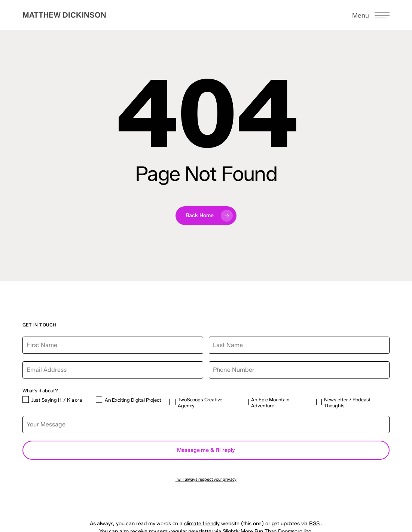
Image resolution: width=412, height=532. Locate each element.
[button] (371, 15)
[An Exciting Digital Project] (99, 399)
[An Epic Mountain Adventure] (246, 402)
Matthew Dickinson (64, 15)
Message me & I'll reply (206, 450)
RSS (314, 524)
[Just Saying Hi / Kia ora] (26, 399)
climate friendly (202, 524)
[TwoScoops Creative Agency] (172, 402)
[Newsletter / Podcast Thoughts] (319, 402)
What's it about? (40, 391)
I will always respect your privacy (206, 479)
